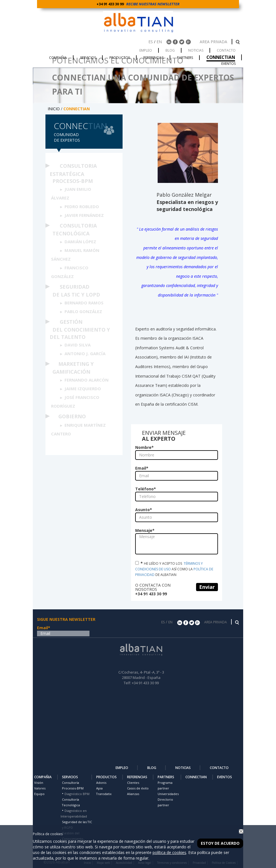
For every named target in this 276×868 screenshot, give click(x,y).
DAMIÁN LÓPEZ (80, 242)
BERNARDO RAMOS (84, 303)
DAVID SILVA (78, 345)
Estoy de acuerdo (220, 843)
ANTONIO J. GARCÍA (85, 353)
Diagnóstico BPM (77, 794)
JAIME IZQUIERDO (83, 389)
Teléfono (146, 489)
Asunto (144, 510)
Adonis (101, 783)
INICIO (54, 109)
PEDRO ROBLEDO (82, 206)
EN (159, 42)
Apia (99, 788)
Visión (39, 783)
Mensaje (145, 530)
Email (142, 468)
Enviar (207, 587)
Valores (40, 788)
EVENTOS (225, 777)
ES (151, 42)
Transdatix (104, 794)
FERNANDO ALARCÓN (87, 380)
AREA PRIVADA (214, 42)
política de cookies (169, 852)
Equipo (39, 794)
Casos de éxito (138, 788)
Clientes (133, 783)
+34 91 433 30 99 (111, 4)
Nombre (144, 447)
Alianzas (133, 794)
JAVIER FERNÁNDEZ (84, 215)
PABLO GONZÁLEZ (83, 311)
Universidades (168, 794)
